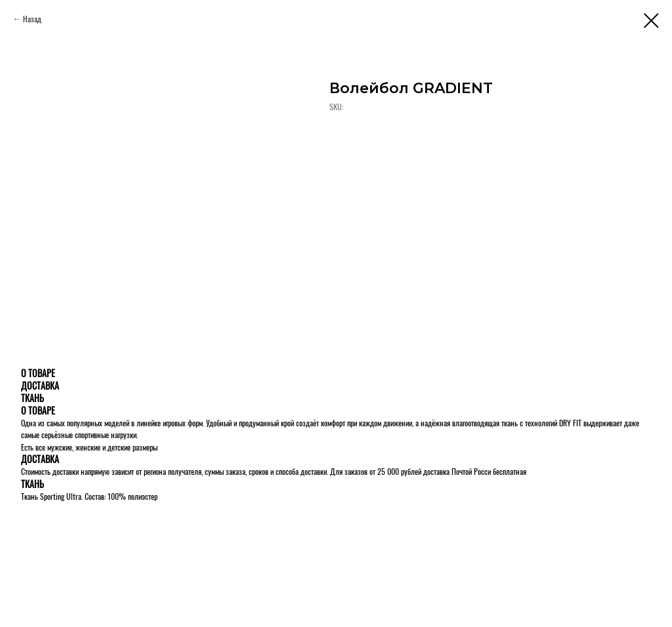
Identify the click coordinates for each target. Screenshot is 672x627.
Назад (32, 19)
